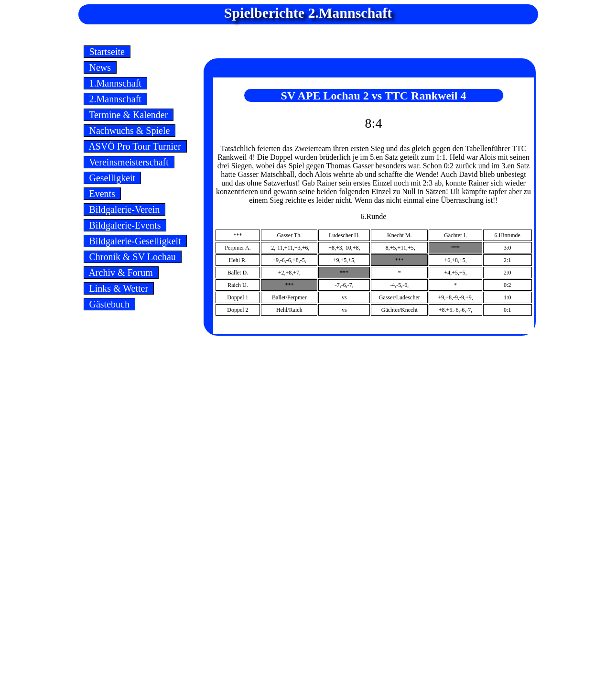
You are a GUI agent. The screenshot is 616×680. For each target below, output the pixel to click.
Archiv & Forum (121, 273)
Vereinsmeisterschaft (129, 162)
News (100, 67)
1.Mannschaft (115, 83)
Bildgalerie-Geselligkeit (135, 241)
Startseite (107, 52)
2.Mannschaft (115, 99)
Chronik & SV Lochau (133, 257)
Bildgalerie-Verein (125, 209)
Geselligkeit (113, 178)
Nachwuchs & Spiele (130, 131)
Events (102, 194)
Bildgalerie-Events (125, 225)
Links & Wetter (119, 288)
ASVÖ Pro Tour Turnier (135, 146)
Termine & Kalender (129, 115)
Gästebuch (109, 304)
